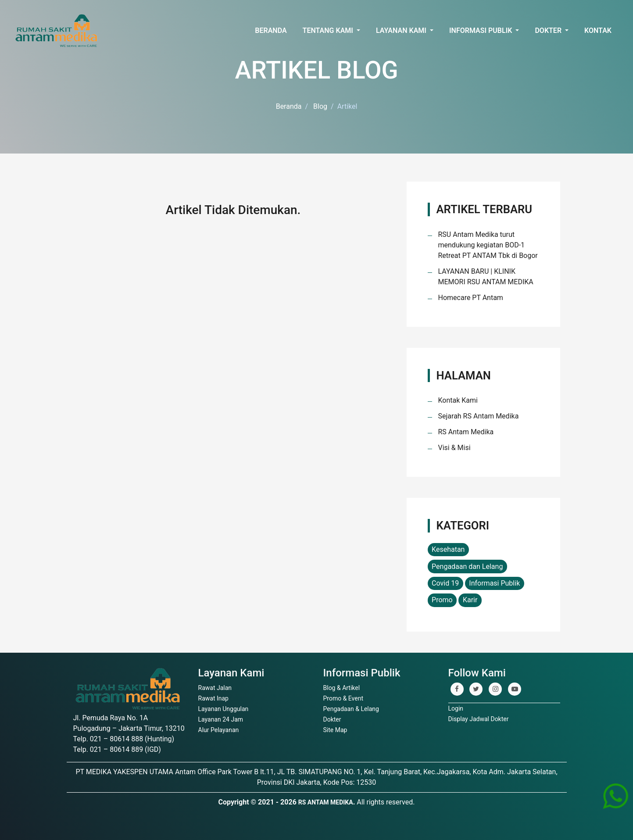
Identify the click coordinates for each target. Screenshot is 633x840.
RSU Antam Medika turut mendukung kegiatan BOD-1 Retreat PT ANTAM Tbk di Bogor (488, 245)
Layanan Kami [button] (402, 30)
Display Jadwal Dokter (479, 719)
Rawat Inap (213, 698)
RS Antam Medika (466, 432)
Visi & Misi (454, 448)
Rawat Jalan (215, 688)
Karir (470, 600)
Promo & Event (343, 698)
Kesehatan (448, 549)
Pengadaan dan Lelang (467, 567)
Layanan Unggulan (224, 709)
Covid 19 (445, 583)
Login (456, 708)
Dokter (332, 719)
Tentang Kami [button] (329, 30)
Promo (442, 600)
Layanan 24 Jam (221, 719)
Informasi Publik (494, 583)
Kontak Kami (458, 400)
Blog (320, 106)
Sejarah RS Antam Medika (479, 416)
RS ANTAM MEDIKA (326, 802)
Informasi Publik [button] (481, 30)
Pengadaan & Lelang (351, 709)
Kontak (598, 30)
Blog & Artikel (342, 688)
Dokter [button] (549, 30)
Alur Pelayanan (219, 730)
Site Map (335, 730)
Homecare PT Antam (471, 298)
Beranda (271, 30)
